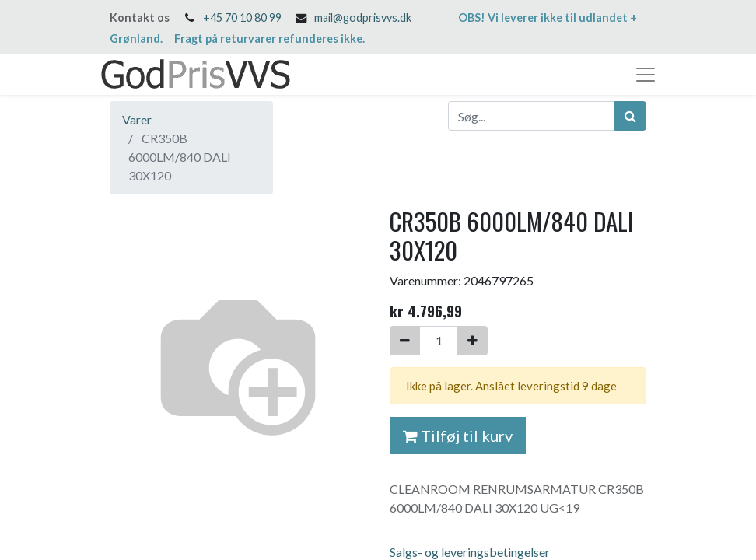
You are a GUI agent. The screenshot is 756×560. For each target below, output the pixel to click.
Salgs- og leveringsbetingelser (470, 552)
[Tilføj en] (472, 341)
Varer (137, 119)
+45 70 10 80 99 (242, 17)
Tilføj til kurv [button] (458, 436)
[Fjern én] (405, 341)
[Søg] (630, 116)
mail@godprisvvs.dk (363, 17)
